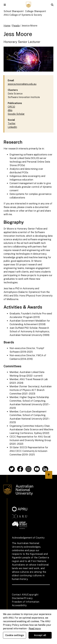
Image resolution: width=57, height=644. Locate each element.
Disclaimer (18, 598)
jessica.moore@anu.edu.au (22, 84)
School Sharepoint (14, 11)
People (16, 26)
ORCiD (11, 107)
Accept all (40, 635)
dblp (10, 110)
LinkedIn (12, 127)
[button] (5, 5)
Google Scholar (16, 114)
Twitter (12, 123)
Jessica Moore (29, 26)
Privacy (28, 598)
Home (7, 26)
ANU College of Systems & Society (23, 15)
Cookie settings (15, 635)
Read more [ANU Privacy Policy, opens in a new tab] (35, 629)
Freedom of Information (26, 602)
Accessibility (19, 605)
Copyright (33, 595)
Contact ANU (20, 595)
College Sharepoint (36, 11)
